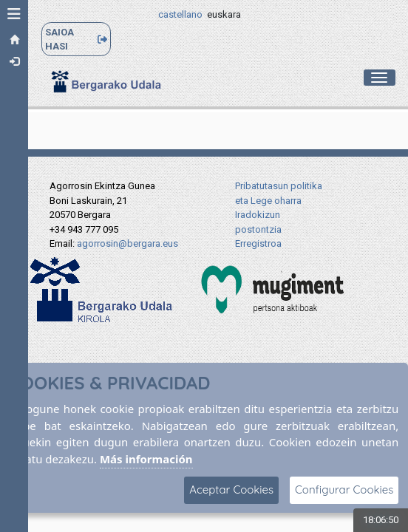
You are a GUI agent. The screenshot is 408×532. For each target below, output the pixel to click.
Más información (146, 459)
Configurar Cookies (344, 490)
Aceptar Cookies (231, 490)
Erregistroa (258, 243)
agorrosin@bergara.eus (127, 243)
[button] (14, 14)
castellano (180, 14)
